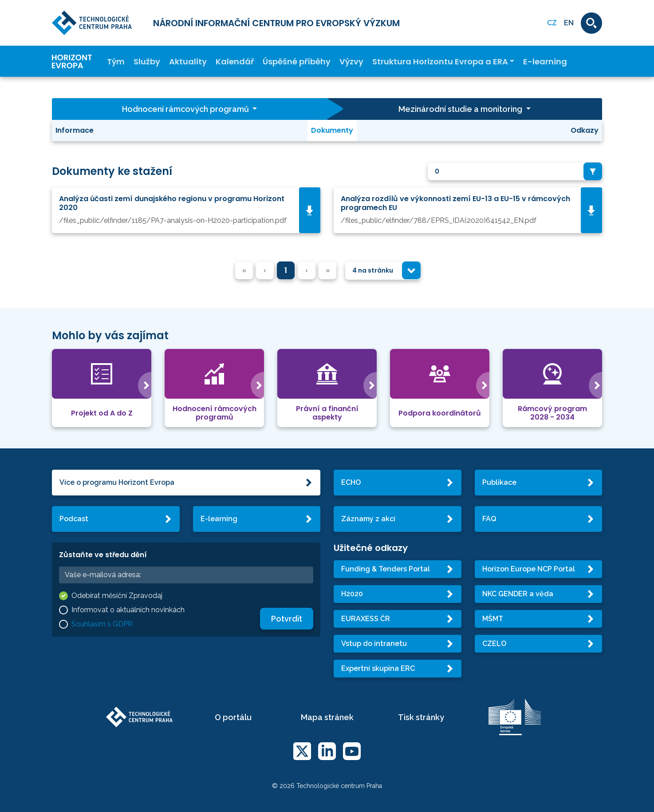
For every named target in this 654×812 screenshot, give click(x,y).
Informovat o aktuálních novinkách (128, 610)
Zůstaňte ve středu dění (103, 555)
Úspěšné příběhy (297, 61)
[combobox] (515, 172)
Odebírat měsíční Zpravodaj (117, 596)
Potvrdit (287, 619)
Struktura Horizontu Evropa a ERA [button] (440, 61)
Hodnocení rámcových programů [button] (186, 109)
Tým (116, 61)
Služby (147, 61)
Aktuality (188, 61)
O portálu (233, 717)
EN (569, 23)
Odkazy (585, 130)
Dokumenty (332, 130)
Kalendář (235, 61)
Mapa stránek (327, 717)
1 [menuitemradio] (286, 270)
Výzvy (351, 61)
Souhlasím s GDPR (102, 624)
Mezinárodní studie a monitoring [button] (461, 109)
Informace (75, 130)
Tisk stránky (421, 717)
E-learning (545, 61)
